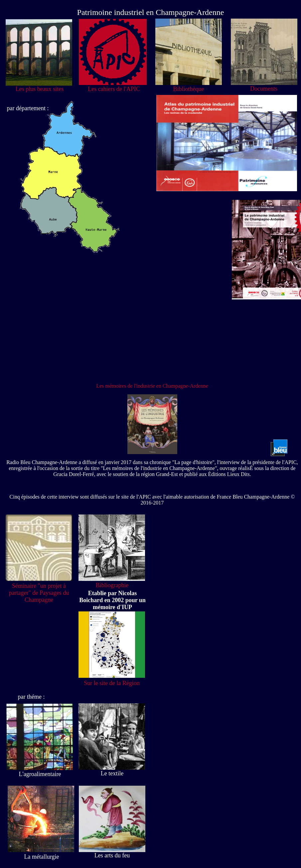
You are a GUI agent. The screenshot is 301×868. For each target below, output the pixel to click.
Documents (264, 89)
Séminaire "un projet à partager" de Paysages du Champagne (39, 593)
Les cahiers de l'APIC (114, 89)
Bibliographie (112, 585)
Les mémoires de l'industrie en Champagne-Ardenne (152, 386)
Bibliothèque (189, 89)
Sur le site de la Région (112, 683)
